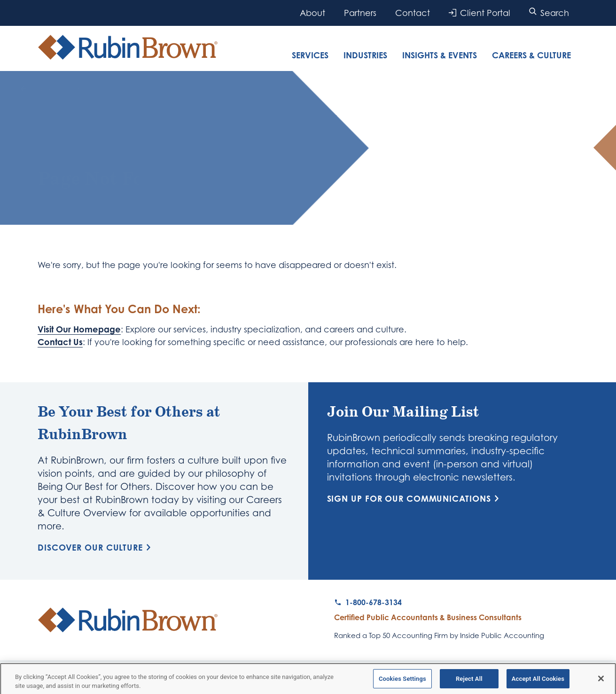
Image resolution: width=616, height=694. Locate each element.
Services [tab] (310, 55)
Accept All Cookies (538, 682)
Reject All (469, 682)
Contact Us (60, 342)
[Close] (601, 681)
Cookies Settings (402, 682)
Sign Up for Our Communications (415, 498)
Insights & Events (440, 55)
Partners (360, 13)
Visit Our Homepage (79, 329)
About (312, 13)
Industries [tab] (365, 55)
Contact (413, 13)
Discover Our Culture (96, 547)
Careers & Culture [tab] (531, 55)
